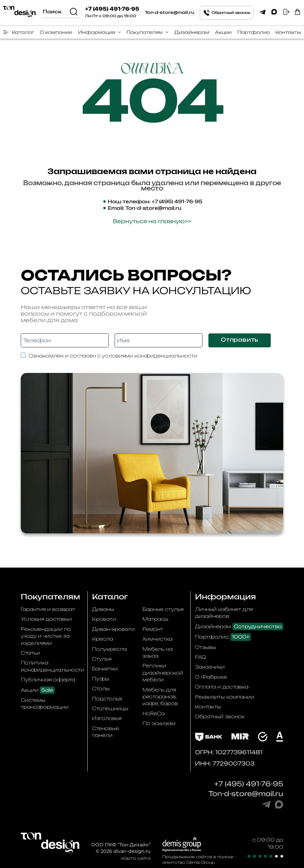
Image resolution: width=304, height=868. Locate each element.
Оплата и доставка (222, 687)
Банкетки (105, 669)
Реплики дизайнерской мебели (163, 673)
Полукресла (109, 649)
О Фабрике (211, 677)
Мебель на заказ (158, 652)
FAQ (201, 657)
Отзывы (206, 647)
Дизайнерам (192, 32)
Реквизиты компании (225, 697)
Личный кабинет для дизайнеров (224, 613)
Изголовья (107, 718)
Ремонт (153, 629)
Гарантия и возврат (48, 609)
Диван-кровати (113, 629)
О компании (56, 32)
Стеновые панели (106, 732)
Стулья (102, 659)
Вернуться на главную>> (152, 221)
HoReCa (154, 713)
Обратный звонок (220, 716)
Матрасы (155, 619)
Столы (101, 689)
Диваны (103, 609)
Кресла (103, 639)
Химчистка (157, 639)
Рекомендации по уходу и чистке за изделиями (46, 636)
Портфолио (254, 32)
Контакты (288, 32)
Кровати (104, 619)
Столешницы (110, 708)
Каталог (23, 32)
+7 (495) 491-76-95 (112, 9)
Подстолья (107, 699)
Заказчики (210, 667)
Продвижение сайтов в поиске (198, 857)
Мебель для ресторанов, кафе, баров (160, 697)
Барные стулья (163, 609)
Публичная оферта (48, 680)
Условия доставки (46, 619)
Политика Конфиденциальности (53, 666)
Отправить (240, 340)
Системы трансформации (45, 704)
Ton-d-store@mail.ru (170, 13)
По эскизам (159, 723)
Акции (223, 32)
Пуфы (101, 679)
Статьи (30, 653)
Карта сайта (136, 858)
